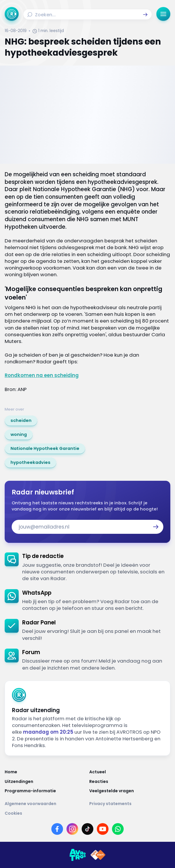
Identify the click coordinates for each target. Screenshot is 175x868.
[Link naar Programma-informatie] (45, 791)
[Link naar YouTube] (103, 829)
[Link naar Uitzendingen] (45, 781)
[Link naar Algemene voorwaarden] (45, 804)
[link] (21, 421)
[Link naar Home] (45, 772)
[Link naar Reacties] (130, 781)
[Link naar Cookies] (87, 813)
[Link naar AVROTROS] (78, 855)
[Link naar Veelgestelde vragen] (130, 791)
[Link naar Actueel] (130, 772)
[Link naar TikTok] (87, 829)
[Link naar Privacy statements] (130, 804)
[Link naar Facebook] (57, 829)
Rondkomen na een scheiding (42, 375)
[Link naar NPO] (98, 855)
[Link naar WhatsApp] (118, 829)
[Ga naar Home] (12, 14)
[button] (145, 15)
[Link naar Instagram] (72, 829)
